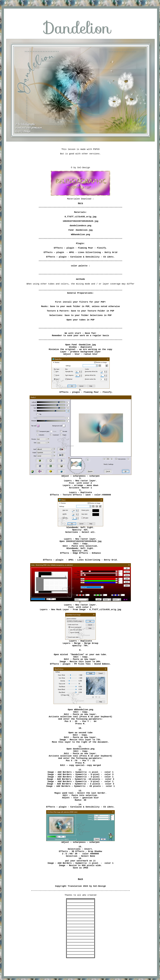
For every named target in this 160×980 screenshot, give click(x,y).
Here (80, 203)
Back (80, 879)
